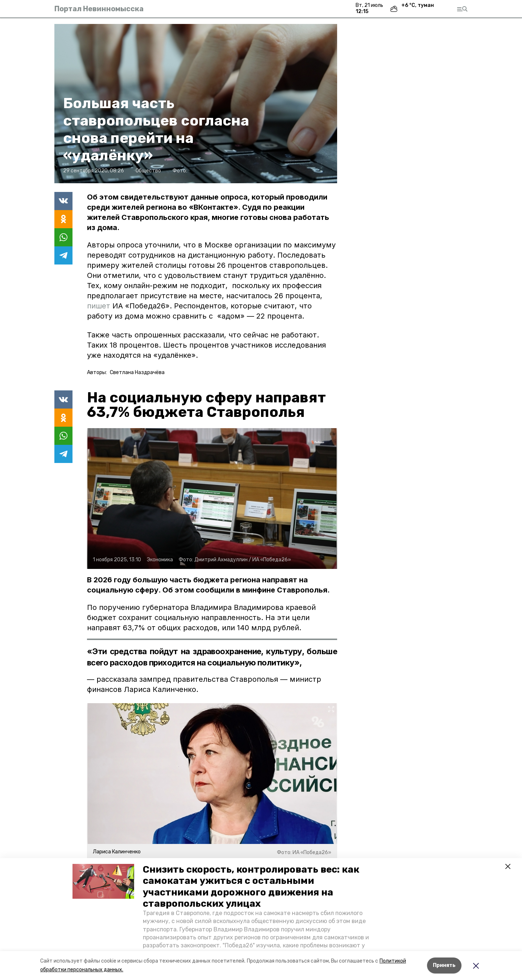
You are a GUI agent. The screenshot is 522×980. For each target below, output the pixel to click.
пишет (100, 306)
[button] (103, 881)
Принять (444, 965)
